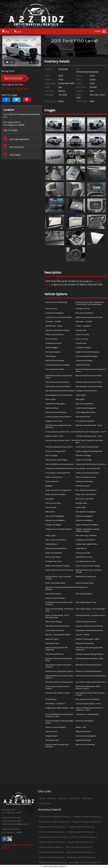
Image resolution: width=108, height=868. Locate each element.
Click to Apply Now (15, 89)
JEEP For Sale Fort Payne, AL (52, 842)
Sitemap (7, 848)
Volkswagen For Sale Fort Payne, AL (85, 862)
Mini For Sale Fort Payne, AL (52, 852)
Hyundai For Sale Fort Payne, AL (54, 837)
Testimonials (45, 803)
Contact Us (19, 845)
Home (42, 798)
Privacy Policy (8, 845)
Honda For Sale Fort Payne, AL (81, 832)
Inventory (52, 798)
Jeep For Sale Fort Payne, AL (80, 842)
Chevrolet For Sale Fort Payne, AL (54, 822)
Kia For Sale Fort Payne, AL (51, 847)
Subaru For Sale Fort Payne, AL (81, 857)
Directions (29, 845)
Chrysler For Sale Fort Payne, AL (86, 822)
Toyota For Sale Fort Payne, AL (53, 862)
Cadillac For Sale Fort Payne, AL (88, 817)
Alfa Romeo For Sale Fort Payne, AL (55, 817)
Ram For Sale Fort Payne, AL (52, 857)
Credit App (87, 798)
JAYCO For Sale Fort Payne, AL (84, 837)
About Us (63, 798)
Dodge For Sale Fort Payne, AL (53, 827)
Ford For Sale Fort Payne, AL (81, 827)
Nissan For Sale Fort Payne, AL (80, 852)
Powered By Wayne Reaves (54, 866)
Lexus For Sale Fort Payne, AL (79, 847)
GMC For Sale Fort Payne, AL (52, 832)
